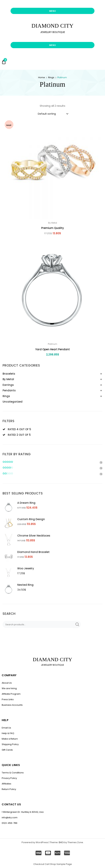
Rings (51, 77)
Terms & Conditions (13, 773)
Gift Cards (7, 750)
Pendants (9, 390)
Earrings (8, 385)
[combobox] (53, 114)
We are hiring (9, 688)
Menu (53, 11)
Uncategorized (13, 402)
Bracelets (9, 374)
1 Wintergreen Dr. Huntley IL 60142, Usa (23, 812)
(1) (52, 463)
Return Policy (9, 789)
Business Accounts (12, 705)
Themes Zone (75, 842)
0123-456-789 (9, 823)
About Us (7, 683)
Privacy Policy (9, 778)
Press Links (8, 699)
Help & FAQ (8, 733)
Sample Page (64, 864)
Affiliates (6, 784)
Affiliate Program (11, 694)
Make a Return (10, 739)
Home (42, 77)
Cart (47, 864)
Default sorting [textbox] (47, 114)
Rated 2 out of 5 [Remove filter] (19, 435)
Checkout (39, 864)
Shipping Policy (10, 744)
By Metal (8, 379)
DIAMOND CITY (52, 26)
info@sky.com (10, 818)
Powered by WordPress (35, 842)
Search (77, 624)
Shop (53, 864)
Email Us (6, 728)
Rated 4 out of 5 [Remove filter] (19, 429)
